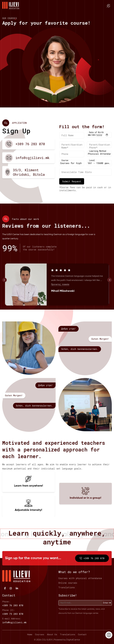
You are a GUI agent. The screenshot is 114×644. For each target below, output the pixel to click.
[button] (4, 280)
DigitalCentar (73, 640)
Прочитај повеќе (60, 298)
